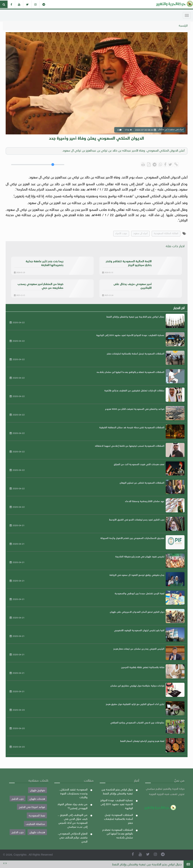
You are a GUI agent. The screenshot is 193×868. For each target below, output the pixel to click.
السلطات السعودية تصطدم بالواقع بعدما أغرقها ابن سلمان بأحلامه (130, 372)
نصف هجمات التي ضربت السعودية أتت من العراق (139, 464)
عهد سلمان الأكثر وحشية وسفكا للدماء (145, 501)
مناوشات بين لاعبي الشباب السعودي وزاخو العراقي (137, 722)
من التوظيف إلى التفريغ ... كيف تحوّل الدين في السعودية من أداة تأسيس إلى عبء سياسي (73, 821)
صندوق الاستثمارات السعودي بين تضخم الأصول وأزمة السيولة (132, 538)
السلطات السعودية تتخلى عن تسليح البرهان (142, 483)
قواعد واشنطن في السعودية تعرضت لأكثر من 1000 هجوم (135, 409)
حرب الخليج (18, 799)
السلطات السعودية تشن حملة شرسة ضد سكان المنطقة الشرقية (132, 427)
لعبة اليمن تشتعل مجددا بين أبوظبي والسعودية (139, 593)
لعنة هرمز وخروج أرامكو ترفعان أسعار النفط (142, 741)
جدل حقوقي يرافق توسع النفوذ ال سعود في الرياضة (137, 575)
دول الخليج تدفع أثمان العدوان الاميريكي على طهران (137, 612)
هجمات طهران (37, 799)
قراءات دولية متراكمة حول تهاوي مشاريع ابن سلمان (137, 686)
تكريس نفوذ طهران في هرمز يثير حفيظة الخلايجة (140, 556)
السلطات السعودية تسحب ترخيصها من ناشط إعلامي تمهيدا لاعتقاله (130, 446)
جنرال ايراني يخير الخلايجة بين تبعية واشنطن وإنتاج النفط (147, 864)
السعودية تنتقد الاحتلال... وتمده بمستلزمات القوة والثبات (73, 793)
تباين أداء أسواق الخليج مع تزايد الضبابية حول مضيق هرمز (135, 704)
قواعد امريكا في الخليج (32, 807)
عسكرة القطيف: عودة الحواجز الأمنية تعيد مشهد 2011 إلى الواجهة (130, 335)
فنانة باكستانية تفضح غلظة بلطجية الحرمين (143, 667)
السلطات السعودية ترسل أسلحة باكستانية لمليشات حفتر (136, 354)
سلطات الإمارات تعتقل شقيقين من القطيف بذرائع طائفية (134, 390)
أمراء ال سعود (140, 233)
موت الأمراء (121, 233)
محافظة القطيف (35, 824)
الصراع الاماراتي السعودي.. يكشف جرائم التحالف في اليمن (73, 837)
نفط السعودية (37, 815)
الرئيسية (183, 25)
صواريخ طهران (38, 790)
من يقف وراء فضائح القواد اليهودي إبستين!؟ (72, 806)
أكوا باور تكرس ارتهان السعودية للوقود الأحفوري (139, 630)
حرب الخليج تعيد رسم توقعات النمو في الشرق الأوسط (137, 520)
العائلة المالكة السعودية (166, 233)
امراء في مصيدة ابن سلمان (167, 265)
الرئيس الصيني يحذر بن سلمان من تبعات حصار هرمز (139, 649)
